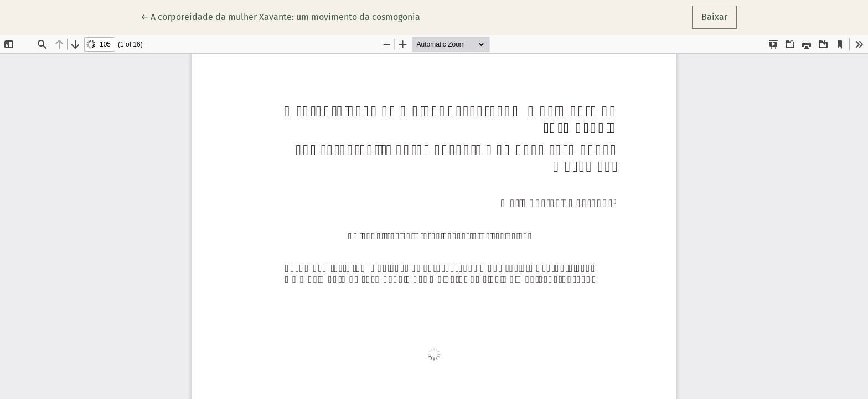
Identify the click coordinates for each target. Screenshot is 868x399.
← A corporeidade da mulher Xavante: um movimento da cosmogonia (280, 16)
